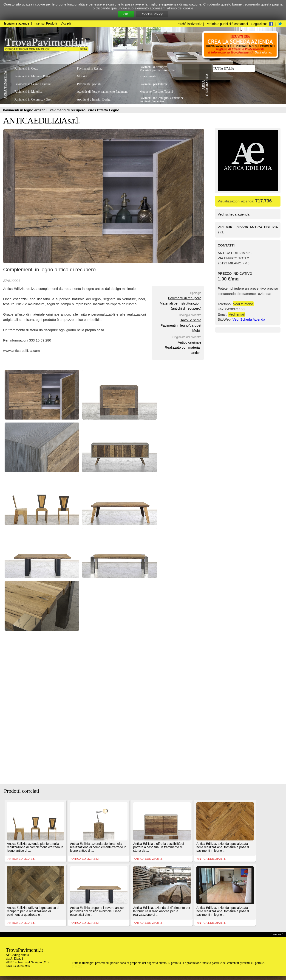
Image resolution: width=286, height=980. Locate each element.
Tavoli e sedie (191, 320)
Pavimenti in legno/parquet (181, 325)
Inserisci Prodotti (45, 24)
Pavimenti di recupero (68, 110)
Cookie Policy (152, 14)
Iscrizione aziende (17, 24)
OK (126, 14)
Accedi (66, 24)
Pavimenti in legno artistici (25, 110)
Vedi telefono (243, 304)
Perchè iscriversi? (189, 24)
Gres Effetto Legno (104, 110)
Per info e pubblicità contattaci (227, 24)
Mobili (197, 330)
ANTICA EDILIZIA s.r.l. (41, 121)
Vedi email (237, 314)
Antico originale (190, 342)
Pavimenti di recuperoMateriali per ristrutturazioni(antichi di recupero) (180, 303)
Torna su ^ (276, 934)
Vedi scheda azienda (234, 214)
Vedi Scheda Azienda (249, 319)
